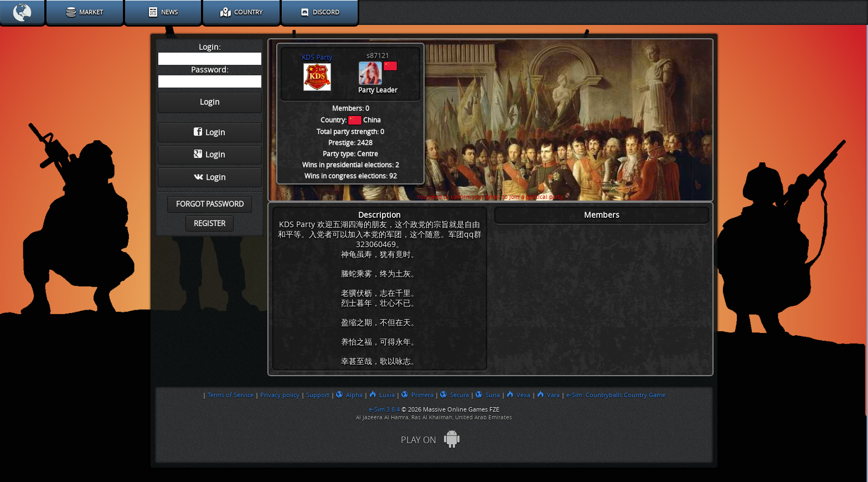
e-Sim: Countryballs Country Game (616, 395)
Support (318, 395)
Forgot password (210, 204)
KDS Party (317, 58)
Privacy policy (280, 395)
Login (210, 132)
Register (210, 224)
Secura (454, 395)
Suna (488, 395)
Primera (417, 395)
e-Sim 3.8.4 (384, 409)
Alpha (349, 395)
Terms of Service (231, 395)
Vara (548, 395)
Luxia (382, 395)
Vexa (518, 395)
